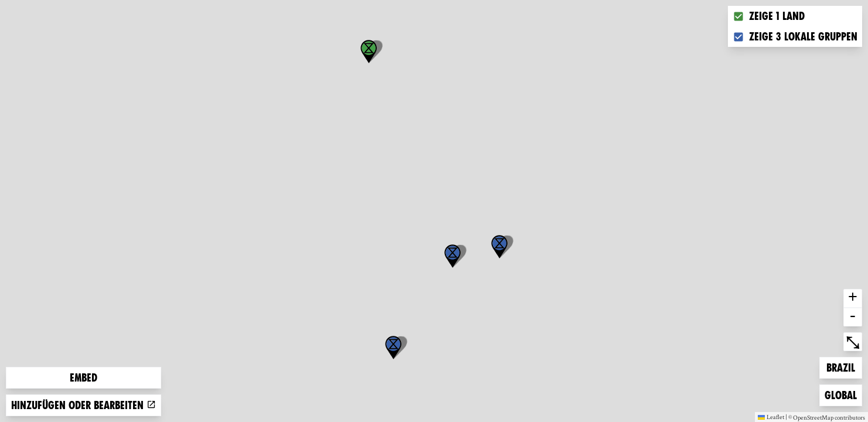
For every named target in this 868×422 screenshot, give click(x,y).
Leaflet (771, 417)
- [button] (853, 317)
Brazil (844, 367)
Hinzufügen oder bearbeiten (84, 405)
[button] (393, 348)
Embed (84, 378)
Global (843, 394)
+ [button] (853, 298)
